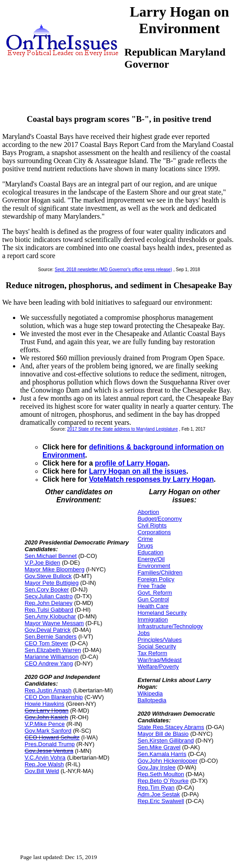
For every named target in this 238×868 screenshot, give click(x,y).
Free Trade (152, 586)
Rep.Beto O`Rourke (163, 781)
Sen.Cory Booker (47, 589)
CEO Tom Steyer (46, 643)
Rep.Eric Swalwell (161, 801)
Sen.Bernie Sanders (51, 637)
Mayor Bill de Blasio (163, 734)
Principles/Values (159, 640)
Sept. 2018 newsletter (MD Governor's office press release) (113, 270)
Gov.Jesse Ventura (49, 751)
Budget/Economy (159, 519)
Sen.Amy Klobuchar (50, 616)
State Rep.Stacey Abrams (171, 727)
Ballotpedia (152, 700)
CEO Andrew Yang (49, 663)
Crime (145, 539)
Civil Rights (152, 525)
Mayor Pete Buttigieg (52, 583)
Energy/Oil (151, 559)
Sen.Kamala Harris (162, 754)
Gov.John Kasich (46, 717)
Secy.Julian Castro (49, 596)
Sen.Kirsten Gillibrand (166, 741)
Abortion (148, 512)
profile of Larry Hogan (131, 463)
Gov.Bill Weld (42, 771)
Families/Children (160, 572)
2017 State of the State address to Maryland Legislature (122, 429)
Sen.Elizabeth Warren (53, 650)
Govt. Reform (155, 593)
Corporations (154, 532)
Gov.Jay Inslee (156, 767)
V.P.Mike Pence (45, 724)
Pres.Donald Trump (50, 744)
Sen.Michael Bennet (51, 556)
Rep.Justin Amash (48, 690)
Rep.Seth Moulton (161, 774)
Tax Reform (152, 653)
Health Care (153, 606)
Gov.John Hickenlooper (167, 761)
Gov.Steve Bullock (48, 576)
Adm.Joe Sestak (159, 794)
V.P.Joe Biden (42, 563)
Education (150, 552)
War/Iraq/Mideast (159, 660)
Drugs (145, 546)
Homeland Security (162, 613)
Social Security (157, 646)
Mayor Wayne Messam (54, 623)
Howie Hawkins (45, 704)
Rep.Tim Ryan (156, 788)
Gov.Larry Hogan (47, 710)
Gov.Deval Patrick (48, 630)
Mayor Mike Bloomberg (55, 569)
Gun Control (153, 599)
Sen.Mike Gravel (159, 747)
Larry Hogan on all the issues (138, 471)
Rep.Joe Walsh (44, 764)
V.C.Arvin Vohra (45, 758)
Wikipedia (150, 693)
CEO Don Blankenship (54, 697)
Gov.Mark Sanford (48, 731)
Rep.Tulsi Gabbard (49, 610)
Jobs (143, 633)
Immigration (153, 620)
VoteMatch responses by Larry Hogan (151, 479)
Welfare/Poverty (158, 667)
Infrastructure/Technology (170, 626)
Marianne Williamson (52, 657)
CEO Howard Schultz (52, 737)
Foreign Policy (156, 579)
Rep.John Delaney (49, 603)
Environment (154, 566)
